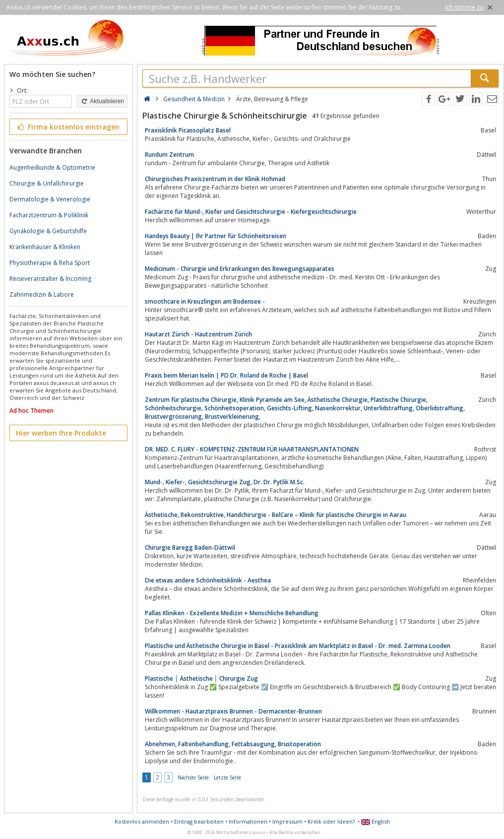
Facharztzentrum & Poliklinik (49, 215)
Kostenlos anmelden (142, 821)
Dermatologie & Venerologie (50, 199)
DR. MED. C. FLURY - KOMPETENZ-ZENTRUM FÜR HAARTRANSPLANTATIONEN (252, 449)
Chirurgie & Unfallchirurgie (47, 183)
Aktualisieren (102, 101)
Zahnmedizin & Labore (42, 294)
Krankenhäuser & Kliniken (45, 247)
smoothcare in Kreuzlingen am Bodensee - (205, 301)
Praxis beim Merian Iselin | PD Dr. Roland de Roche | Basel (226, 375)
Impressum (287, 821)
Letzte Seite (227, 777)
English (376, 821)
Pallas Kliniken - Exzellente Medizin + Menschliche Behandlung (232, 613)
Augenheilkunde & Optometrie (52, 167)
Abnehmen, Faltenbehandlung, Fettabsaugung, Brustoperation (233, 744)
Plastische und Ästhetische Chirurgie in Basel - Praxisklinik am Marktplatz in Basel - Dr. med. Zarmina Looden (298, 646)
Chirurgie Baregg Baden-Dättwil (190, 548)
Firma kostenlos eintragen (68, 127)
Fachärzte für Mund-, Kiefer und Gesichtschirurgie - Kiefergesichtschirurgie (251, 212)
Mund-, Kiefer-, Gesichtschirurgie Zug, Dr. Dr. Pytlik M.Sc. (225, 482)
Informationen (248, 821)
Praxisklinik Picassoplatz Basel (188, 130)
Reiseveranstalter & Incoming (50, 279)
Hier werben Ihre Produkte (61, 433)
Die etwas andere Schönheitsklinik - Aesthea (208, 580)
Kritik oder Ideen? (331, 821)
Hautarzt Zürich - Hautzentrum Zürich (198, 334)
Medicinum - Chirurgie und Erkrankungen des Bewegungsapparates (240, 269)
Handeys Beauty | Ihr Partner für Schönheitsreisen (216, 236)
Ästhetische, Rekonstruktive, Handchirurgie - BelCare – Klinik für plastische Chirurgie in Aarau (276, 515)
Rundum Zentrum (169, 155)
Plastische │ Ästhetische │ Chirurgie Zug (201, 678)
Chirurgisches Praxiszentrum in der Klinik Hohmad (215, 179)
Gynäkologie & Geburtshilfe (48, 231)
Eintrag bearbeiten (199, 821)
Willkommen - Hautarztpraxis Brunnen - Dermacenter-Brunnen (233, 711)
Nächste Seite (193, 777)
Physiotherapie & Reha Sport (50, 263)
